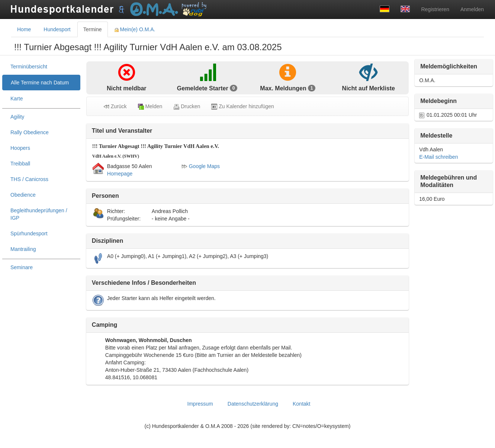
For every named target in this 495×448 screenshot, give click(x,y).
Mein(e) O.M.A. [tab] (135, 29)
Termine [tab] (93, 29)
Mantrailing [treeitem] (23, 249)
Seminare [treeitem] (22, 267)
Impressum (200, 404)
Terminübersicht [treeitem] (29, 67)
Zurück (115, 107)
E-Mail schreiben (438, 157)
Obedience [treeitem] (23, 195)
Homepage (120, 174)
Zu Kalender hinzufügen (243, 107)
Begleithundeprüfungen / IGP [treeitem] (39, 214)
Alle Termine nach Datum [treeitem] (40, 83)
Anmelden (472, 9)
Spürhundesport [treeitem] (29, 233)
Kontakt (301, 404)
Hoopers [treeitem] (20, 148)
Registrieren (435, 9)
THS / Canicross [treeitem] (29, 179)
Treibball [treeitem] (20, 164)
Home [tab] (24, 29)
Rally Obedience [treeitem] (30, 132)
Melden (150, 107)
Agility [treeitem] (17, 117)
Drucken (187, 107)
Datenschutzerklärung (253, 404)
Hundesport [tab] (57, 29)
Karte (17, 99)
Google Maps (201, 166)
